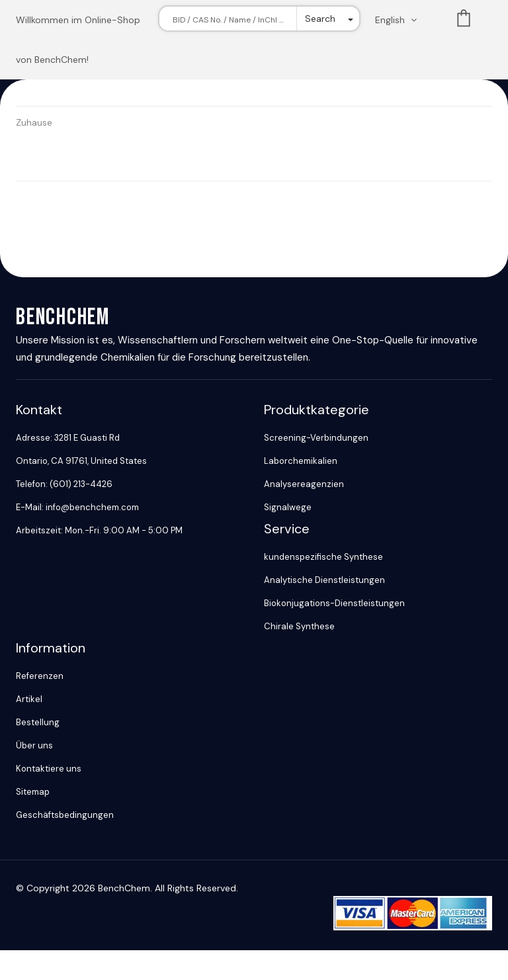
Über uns (34, 745)
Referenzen (40, 676)
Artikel (29, 699)
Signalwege (288, 507)
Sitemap (33, 792)
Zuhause (34, 122)
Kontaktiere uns (49, 769)
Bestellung (38, 722)
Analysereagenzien (304, 484)
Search (320, 19)
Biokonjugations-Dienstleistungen (334, 603)
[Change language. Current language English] (400, 20)
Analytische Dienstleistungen (324, 580)
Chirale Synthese (299, 626)
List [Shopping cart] (464, 21)
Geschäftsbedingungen (65, 815)
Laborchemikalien (301, 461)
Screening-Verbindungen (316, 438)
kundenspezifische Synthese (323, 557)
